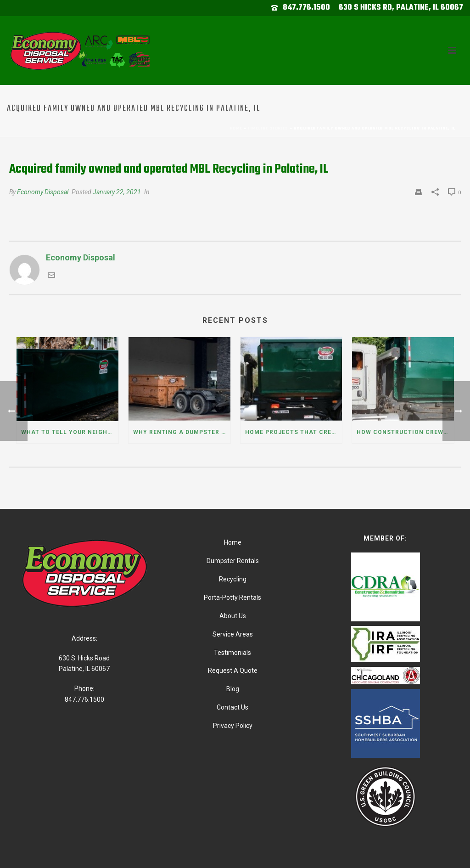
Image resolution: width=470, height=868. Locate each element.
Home (236, 128)
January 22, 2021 (117, 192)
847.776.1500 (306, 8)
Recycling (233, 579)
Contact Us (232, 707)
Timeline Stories (268, 128)
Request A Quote (233, 671)
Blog (233, 689)
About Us (233, 616)
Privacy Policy (233, 726)
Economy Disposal (43, 192)
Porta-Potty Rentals (232, 597)
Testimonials (232, 653)
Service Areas (233, 634)
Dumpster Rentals (233, 561)
